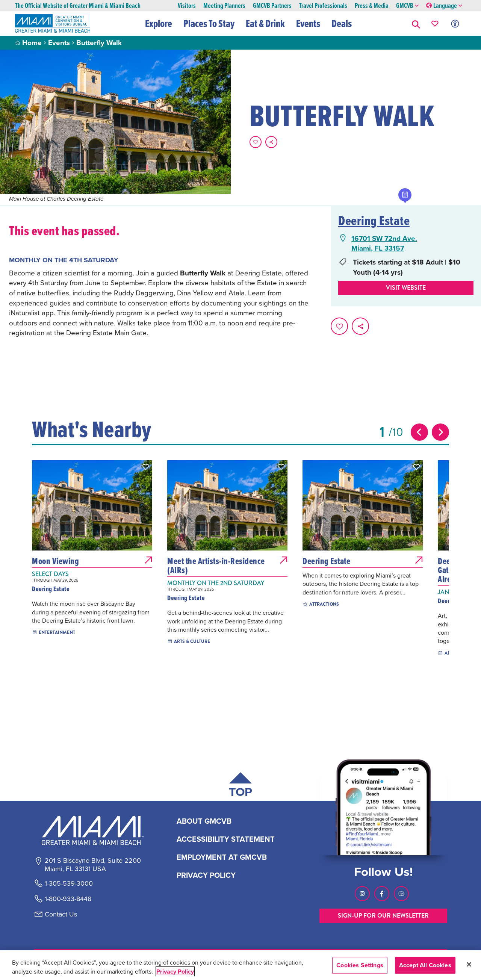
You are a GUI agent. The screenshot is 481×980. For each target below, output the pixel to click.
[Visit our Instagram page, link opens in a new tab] (362, 894)
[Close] (469, 964)
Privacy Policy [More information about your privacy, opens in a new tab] (175, 972)
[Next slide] (440, 432)
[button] (416, 23)
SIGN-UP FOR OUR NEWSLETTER (383, 916)
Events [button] (308, 23)
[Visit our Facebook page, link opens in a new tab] (382, 894)
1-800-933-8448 (68, 899)
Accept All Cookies (425, 965)
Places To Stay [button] (209, 23)
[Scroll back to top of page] (240, 786)
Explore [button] (159, 23)
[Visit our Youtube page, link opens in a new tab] (401, 894)
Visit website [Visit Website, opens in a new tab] (406, 288)
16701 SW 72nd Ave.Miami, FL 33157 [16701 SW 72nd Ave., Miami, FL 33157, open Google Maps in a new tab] (384, 243)
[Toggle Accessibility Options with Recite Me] (455, 23)
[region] (240, 965)
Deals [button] (342, 23)
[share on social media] (271, 142)
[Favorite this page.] (256, 142)
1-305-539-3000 (69, 883)
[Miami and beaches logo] (92, 830)
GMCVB (407, 6)
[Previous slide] (419, 432)
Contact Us (61, 914)
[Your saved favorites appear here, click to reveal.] (435, 23)
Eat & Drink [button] (265, 23)
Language (444, 6)
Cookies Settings (360, 965)
